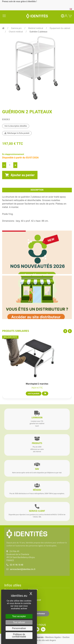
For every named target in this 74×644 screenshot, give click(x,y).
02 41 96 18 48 (17, 565)
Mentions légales (53, 637)
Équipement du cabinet (60, 28)
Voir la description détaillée (16, 126)
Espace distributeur (37, 614)
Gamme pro (16, 28)
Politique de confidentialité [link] (19, 635)
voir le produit (34, 394)
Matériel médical (36, 28)
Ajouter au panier (20, 175)
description (37, 190)
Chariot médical (16, 32)
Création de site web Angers (43, 640)
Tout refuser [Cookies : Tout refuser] (19, 622)
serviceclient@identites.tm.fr (23, 569)
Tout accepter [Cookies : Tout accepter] (19, 616)
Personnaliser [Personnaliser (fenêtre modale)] (19, 628)
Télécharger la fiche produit (17, 133)
